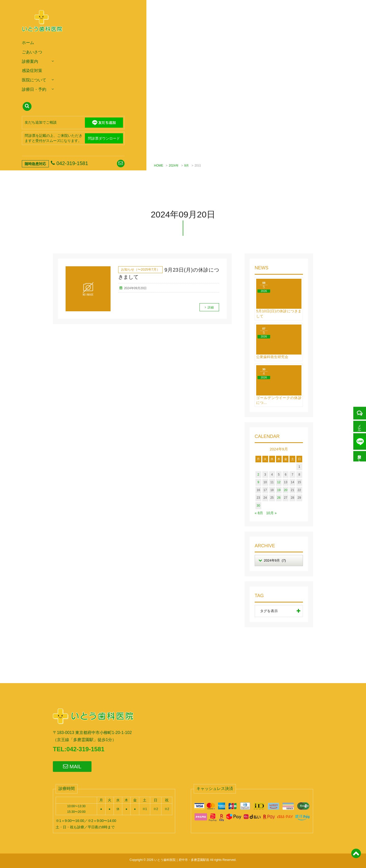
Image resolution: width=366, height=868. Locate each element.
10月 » (271, 513)
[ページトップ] (356, 856)
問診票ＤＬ (360, 457)
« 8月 (259, 513)
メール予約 (360, 425)
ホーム (28, 43)
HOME (159, 166)
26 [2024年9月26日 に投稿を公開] (279, 498)
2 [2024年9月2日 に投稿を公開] (258, 475)
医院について (34, 80)
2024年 (174, 166)
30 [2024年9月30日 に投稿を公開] (258, 506)
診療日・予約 (34, 89)
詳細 (211, 307)
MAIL (72, 766)
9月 (187, 166)
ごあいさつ (32, 52)
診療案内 (30, 61)
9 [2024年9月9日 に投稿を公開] (258, 482)
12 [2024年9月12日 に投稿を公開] (279, 482)
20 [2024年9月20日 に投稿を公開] (286, 490)
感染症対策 (32, 71)
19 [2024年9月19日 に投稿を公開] (279, 490)
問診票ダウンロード (104, 138)
